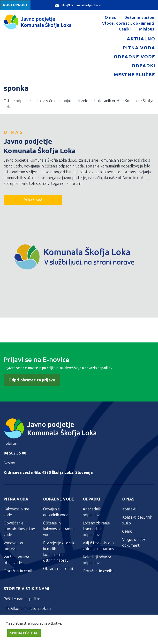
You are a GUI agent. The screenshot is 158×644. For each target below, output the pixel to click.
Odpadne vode (134, 57)
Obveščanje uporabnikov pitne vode (19, 529)
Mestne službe (135, 75)
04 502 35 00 (15, 453)
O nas (110, 17)
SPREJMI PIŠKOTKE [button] (24, 633)
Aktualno (141, 39)
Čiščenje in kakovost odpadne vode (59, 529)
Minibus (147, 29)
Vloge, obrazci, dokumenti (128, 23)
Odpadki (143, 66)
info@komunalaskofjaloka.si (78, 5)
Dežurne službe (139, 17)
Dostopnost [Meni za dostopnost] (15, 5)
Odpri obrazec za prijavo (32, 380)
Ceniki (125, 29)
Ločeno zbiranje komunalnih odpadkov (96, 529)
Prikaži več (33, 200)
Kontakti (129, 509)
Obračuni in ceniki (19, 571)
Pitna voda (139, 48)
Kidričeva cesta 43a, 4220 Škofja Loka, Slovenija (48, 472)
